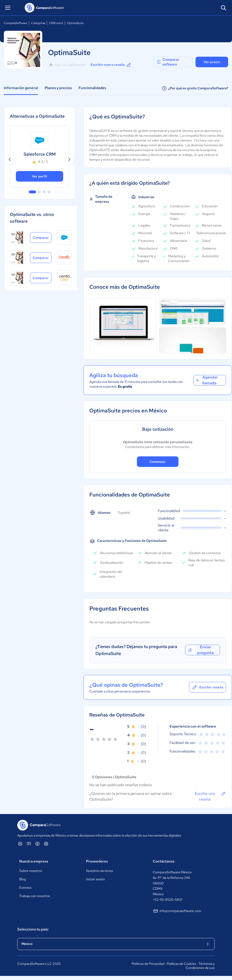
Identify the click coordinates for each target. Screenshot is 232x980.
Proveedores (97, 861)
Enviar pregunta (201, 650)
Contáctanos (164, 861)
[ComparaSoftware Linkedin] (20, 844)
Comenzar (158, 462)
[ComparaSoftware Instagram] (46, 844)
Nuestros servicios (99, 871)
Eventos (25, 888)
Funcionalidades (92, 88)
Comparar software (168, 62)
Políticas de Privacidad (148, 964)
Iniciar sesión (95, 879)
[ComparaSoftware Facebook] (37, 844)
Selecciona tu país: (33, 929)
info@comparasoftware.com (177, 911)
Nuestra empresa (34, 861)
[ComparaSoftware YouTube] (29, 844)
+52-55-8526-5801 (167, 900)
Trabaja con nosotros (35, 896)
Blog (23, 879)
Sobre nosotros (31, 871)
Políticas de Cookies (181, 964)
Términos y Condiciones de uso (200, 966)
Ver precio (212, 62)
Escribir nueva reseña (111, 65)
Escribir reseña (208, 687)
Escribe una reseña (210, 796)
